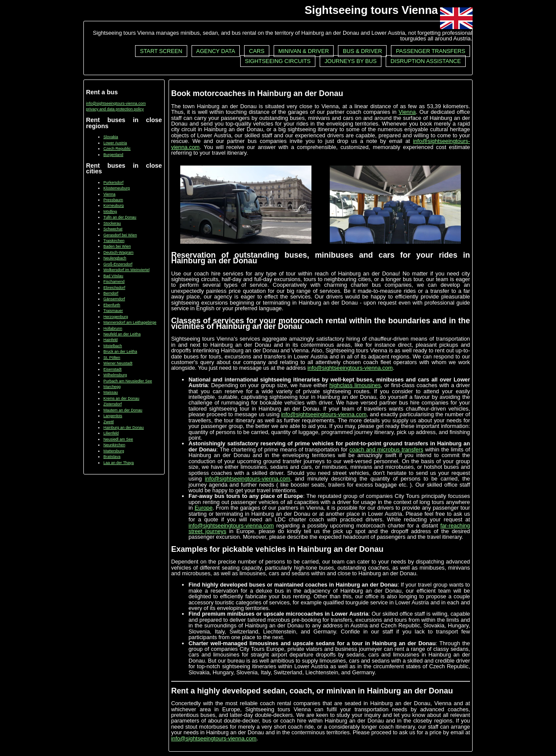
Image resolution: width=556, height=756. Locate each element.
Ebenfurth (112, 305)
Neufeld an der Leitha (122, 334)
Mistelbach (113, 346)
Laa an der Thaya (119, 463)
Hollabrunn (113, 328)
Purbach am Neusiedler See (128, 381)
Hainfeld (111, 340)
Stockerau (112, 223)
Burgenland (113, 155)
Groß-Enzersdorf (118, 264)
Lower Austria (115, 143)
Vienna (109, 194)
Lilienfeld (111, 433)
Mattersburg (114, 451)
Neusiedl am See (118, 439)
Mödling (110, 212)
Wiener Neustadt (118, 363)
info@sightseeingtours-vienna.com (116, 103)
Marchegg (112, 387)
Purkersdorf (113, 182)
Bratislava (112, 457)
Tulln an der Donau (120, 217)
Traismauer (113, 311)
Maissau (111, 392)
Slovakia (111, 137)
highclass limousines (355, 385)
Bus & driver (362, 51)
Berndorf (111, 293)
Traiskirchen (114, 241)
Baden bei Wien (117, 246)
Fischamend (114, 282)
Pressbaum (113, 200)
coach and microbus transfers (386, 449)
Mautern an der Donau (123, 410)
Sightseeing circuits (278, 61)
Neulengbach (115, 258)
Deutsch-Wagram (118, 252)
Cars (257, 51)
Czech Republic (117, 149)
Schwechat (113, 229)
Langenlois (113, 416)
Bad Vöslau (113, 276)
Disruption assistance (426, 61)
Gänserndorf (114, 299)
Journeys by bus (351, 61)
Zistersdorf (113, 404)
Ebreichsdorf (114, 288)
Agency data (216, 51)
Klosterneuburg (117, 188)
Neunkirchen (114, 445)
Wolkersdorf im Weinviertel (126, 270)
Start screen (161, 51)
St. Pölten (112, 358)
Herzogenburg (116, 317)
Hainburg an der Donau (124, 428)
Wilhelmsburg (115, 375)
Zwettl (109, 422)
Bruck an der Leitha (120, 351)
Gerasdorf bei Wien (120, 235)
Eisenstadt (113, 369)
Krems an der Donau (121, 398)
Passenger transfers (430, 51)
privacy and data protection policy (115, 109)
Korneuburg (114, 206)
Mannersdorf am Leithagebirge (130, 322)
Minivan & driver (304, 51)
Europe (204, 508)
